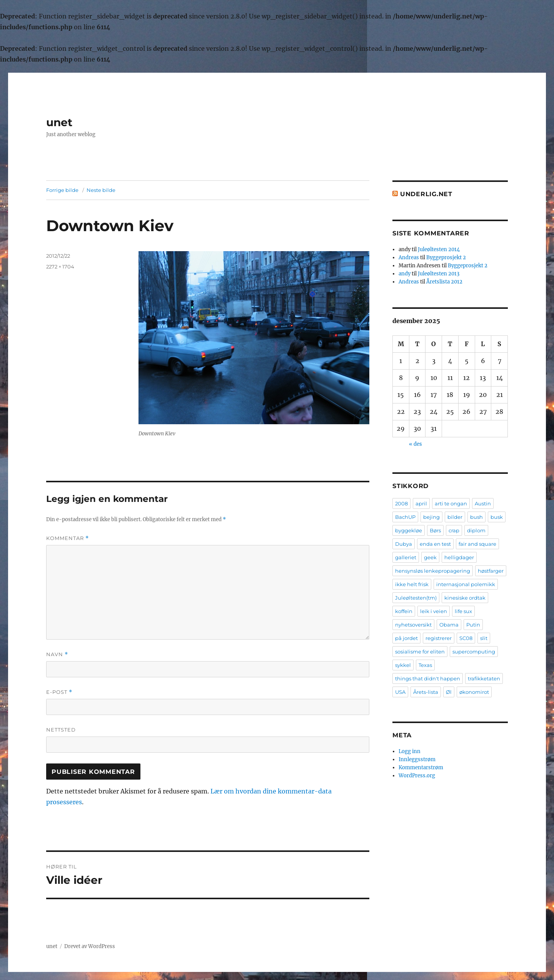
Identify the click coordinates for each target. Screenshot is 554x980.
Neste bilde (101, 190)
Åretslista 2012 (444, 282)
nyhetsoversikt (413, 625)
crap (454, 530)
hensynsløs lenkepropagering (433, 571)
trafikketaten (484, 678)
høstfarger (491, 571)
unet (59, 122)
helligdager (459, 557)
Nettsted (61, 730)
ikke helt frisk (412, 584)
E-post (59, 692)
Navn (57, 654)
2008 (401, 503)
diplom (476, 530)
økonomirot (474, 692)
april (421, 503)
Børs (435, 530)
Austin (483, 503)
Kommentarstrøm (421, 767)
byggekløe (409, 530)
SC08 (466, 638)
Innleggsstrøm (417, 759)
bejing (431, 517)
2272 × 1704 (60, 267)
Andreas (409, 257)
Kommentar (68, 538)
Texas (425, 665)
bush (476, 517)
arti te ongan (451, 503)
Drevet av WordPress (90, 946)
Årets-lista (426, 692)
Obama (449, 625)
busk (497, 517)
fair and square (477, 544)
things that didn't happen (428, 678)
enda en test (435, 544)
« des (415, 444)
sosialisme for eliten (420, 652)
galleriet (406, 557)
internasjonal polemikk (466, 584)
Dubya (404, 544)
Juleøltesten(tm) (416, 598)
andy (405, 274)
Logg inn (410, 751)
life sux (463, 611)
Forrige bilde (62, 190)
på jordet (406, 638)
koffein (404, 611)
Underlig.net (426, 194)
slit (484, 638)
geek (430, 557)
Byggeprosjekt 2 (446, 257)
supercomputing (474, 652)
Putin (473, 625)
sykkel (403, 665)
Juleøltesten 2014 (439, 249)
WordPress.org (417, 776)
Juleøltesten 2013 (439, 274)
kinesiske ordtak (465, 598)
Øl (449, 692)
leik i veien (434, 611)
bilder (455, 517)
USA (400, 692)
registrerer (439, 638)
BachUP (405, 517)
